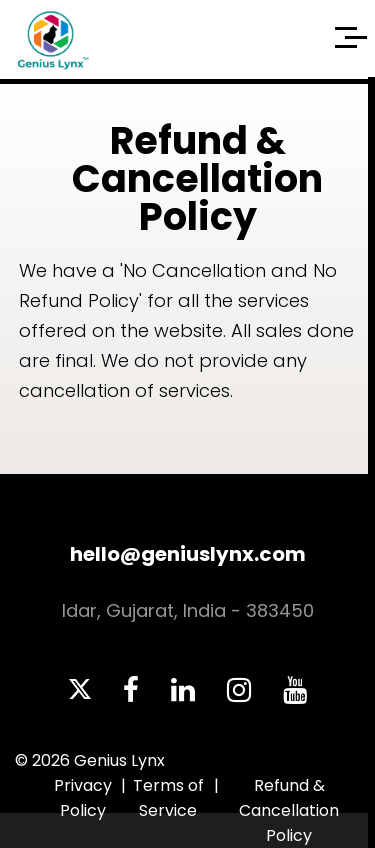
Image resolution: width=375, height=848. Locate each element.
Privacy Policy (83, 798)
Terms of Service (168, 798)
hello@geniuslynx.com (188, 554)
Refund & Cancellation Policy (289, 810)
